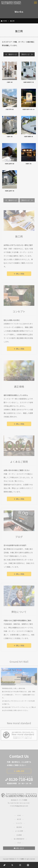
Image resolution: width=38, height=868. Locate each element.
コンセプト (19, 824)
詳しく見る (19, 275)
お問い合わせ (19, 849)
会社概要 (19, 836)
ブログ (19, 844)
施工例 (19, 820)
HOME (4, 21)
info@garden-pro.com (21, 807)
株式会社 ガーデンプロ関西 (17, 859)
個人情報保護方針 (19, 840)
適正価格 (19, 828)
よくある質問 (19, 832)
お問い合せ (19, 772)
